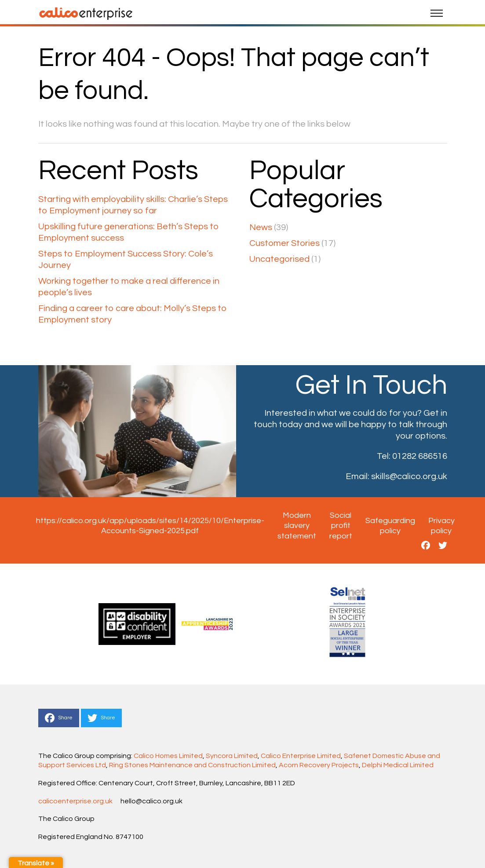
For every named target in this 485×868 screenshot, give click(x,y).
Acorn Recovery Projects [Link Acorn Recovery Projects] (319, 765)
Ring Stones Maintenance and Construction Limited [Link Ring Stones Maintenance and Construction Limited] (192, 765)
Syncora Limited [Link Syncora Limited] (232, 756)
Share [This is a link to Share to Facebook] (59, 718)
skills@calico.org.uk (409, 476)
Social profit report (341, 526)
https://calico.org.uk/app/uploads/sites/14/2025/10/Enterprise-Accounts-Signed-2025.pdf (150, 526)
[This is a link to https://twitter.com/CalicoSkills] (443, 546)
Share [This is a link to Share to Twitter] (101, 718)
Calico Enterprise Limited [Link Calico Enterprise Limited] (301, 756)
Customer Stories (284, 243)
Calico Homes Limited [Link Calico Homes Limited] (168, 756)
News (261, 227)
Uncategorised (279, 259)
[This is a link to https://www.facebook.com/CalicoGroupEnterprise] (426, 546)
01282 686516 (420, 456)
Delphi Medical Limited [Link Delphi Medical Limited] (398, 765)
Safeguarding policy (390, 526)
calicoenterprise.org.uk (75, 801)
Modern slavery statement (297, 526)
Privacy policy (441, 526)
